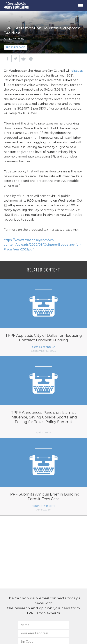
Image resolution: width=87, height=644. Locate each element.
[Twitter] (15, 59)
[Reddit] (23, 59)
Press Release (15, 47)
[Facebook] (8, 59)
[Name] (44, 625)
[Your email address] (44, 633)
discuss (77, 71)
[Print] (31, 59)
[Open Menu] (81, 6)
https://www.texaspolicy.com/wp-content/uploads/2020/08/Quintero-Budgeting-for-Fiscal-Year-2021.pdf (42, 245)
